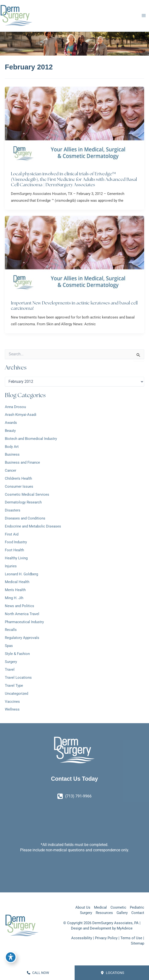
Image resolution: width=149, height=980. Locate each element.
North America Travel (22, 615)
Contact (138, 913)
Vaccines (12, 702)
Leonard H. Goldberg (21, 575)
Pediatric (137, 907)
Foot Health (14, 551)
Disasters (13, 511)
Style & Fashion (17, 654)
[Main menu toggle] (144, 16)
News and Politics (20, 607)
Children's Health (18, 479)
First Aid (12, 535)
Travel (10, 670)
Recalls (11, 631)
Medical (100, 907)
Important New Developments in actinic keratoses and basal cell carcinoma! (74, 306)
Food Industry (16, 543)
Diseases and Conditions (25, 519)
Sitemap (137, 943)
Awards (11, 423)
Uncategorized (16, 694)
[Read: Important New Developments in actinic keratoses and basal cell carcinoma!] (74, 255)
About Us (83, 907)
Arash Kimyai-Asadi (21, 416)
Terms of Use (131, 938)
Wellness (12, 710)
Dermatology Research (23, 503)
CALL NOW (38, 973)
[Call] (74, 796)
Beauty (10, 431)
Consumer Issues (19, 487)
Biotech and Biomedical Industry (31, 439)
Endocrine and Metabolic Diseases (33, 527)
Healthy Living (16, 559)
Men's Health (15, 591)
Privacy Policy (106, 938)
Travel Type (14, 686)
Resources (104, 913)
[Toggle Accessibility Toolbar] (11, 957)
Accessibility (82, 938)
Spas (9, 646)
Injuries (11, 567)
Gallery (122, 913)
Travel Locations (18, 678)
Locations (112, 973)
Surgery (11, 662)
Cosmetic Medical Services (27, 495)
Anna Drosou (15, 408)
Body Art (12, 447)
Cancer (11, 471)
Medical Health (17, 583)
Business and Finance (22, 463)
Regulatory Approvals (22, 638)
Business (12, 455)
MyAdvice (125, 928)
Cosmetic (118, 907)
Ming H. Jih (14, 599)
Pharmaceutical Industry (24, 623)
